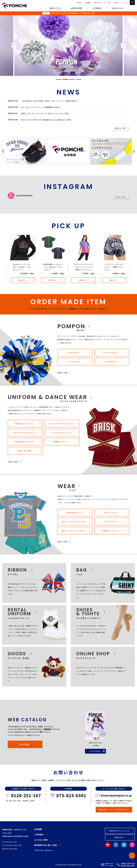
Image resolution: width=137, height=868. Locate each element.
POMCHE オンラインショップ (119, 831)
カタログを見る (95, 751)
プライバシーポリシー (44, 850)
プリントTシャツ (111, 522)
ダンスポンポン (111, 362)
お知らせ (79, 3)
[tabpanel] (68, 46)
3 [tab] (72, 79)
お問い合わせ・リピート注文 (102, 3)
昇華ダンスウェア (61, 442)
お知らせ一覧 (120, 128)
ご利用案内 (39, 835)
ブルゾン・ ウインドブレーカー (74, 522)
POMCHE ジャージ (74, 513)
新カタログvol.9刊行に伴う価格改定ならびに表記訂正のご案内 (74, 13)
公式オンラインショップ (121, 3)
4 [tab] (78, 79)
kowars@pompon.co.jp (116, 795)
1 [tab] (59, 79)
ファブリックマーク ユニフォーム (61, 424)
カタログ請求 (24, 744)
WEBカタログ (118, 8)
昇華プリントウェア (111, 531)
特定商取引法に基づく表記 (46, 845)
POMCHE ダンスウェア (24, 442)
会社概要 (88, 3)
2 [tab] (65, 79)
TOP (132, 856)
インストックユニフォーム (61, 433)
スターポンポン (74, 353)
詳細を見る (22, 280)
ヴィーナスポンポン (111, 353)
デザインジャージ (111, 513)
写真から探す (63, 373)
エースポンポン (74, 362)
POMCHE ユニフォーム (24, 424)
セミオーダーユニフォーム (24, 433)
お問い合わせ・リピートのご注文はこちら (113, 810)
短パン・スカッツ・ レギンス (74, 531)
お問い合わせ (119, 837)
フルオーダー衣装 (24, 451)
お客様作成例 (76, 8)
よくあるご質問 (41, 840)
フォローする (120, 197)
